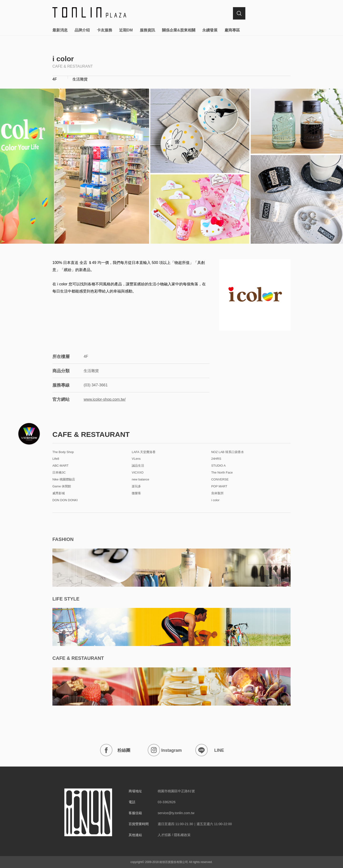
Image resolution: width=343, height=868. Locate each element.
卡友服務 (105, 30)
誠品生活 (138, 466)
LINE (210, 750)
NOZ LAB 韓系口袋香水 (228, 452)
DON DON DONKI (65, 500)
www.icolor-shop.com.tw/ (105, 399)
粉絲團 (115, 750)
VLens (136, 459)
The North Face (222, 473)
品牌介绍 (82, 30)
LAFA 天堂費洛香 (144, 452)
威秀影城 (59, 493)
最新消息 (60, 30)
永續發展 (210, 30)
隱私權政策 (182, 835)
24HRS (216, 459)
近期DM (126, 30)
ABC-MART (61, 466)
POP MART (219, 486)
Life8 (56, 459)
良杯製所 (217, 493)
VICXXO (138, 473)
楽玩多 (136, 486)
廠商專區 (232, 30)
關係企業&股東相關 (179, 30)
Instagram (165, 750)
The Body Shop (63, 452)
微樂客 (136, 493)
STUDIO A (219, 466)
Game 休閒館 (62, 486)
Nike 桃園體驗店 (64, 479)
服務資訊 (147, 30)
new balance (140, 479)
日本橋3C (59, 473)
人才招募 (164, 835)
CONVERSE (220, 479)
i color (215, 500)
